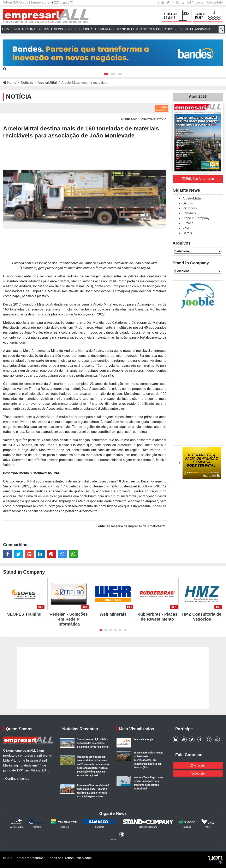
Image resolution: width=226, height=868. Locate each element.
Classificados (161, 29)
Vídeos (74, 29)
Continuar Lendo (16, 779)
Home (7, 29)
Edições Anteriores (198, 179)
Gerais (187, 233)
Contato (215, 2)
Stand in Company (131, 29)
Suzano (188, 223)
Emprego (106, 29)
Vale (186, 228)
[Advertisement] (198, 373)
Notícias (27, 83)
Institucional (25, 29)
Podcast (89, 29)
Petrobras (190, 208)
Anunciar (196, 2)
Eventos (186, 29)
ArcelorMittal (47, 83)
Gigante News (52, 29)
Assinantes (205, 29)
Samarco (189, 213)
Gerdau (188, 203)
